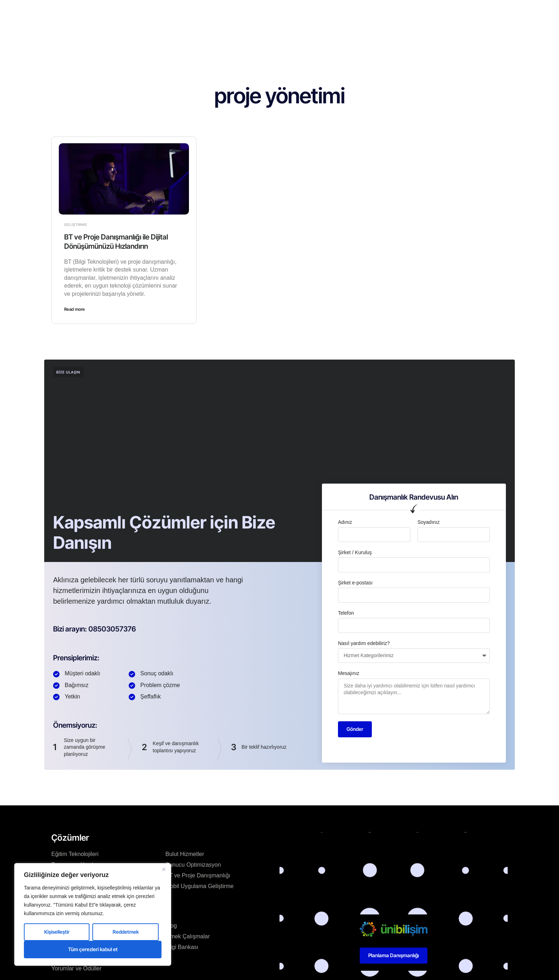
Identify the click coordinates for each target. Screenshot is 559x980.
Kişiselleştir (57, 932)
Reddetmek (126, 932)
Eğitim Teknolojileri (75, 854)
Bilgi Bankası (182, 947)
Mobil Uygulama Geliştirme (199, 886)
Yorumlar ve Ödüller (76, 968)
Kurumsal (220, 12)
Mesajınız (349, 673)
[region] (93, 914)
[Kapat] (164, 869)
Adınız (345, 522)
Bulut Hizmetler (185, 854)
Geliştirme (76, 225)
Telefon (346, 613)
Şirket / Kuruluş (355, 552)
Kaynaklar (322, 12)
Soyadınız (429, 522)
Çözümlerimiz (260, 12)
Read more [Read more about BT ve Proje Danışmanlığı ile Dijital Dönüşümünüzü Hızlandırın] (75, 309)
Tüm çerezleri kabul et (93, 949)
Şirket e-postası (355, 583)
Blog (293, 12)
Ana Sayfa (184, 12)
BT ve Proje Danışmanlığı (198, 875)
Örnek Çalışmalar (188, 936)
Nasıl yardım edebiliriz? (364, 643)
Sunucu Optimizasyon (193, 865)
